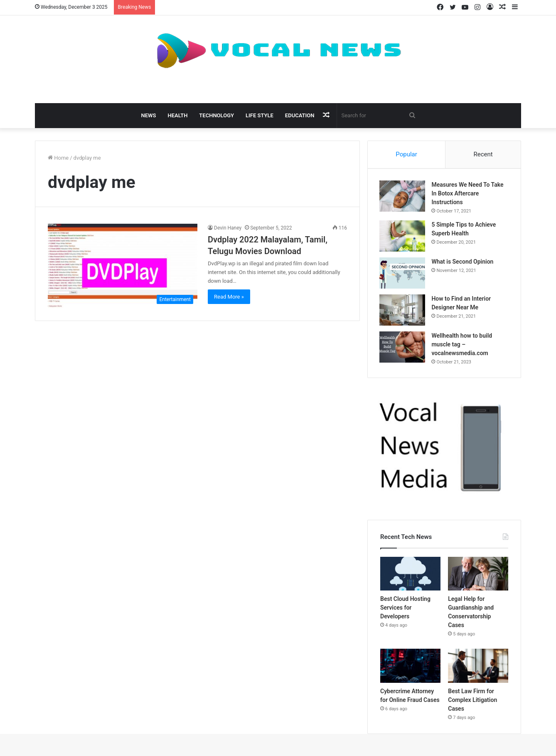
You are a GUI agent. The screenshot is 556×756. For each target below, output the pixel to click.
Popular (406, 154)
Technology (216, 115)
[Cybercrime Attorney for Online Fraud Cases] (410, 667)
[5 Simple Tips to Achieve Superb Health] (403, 237)
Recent (483, 154)
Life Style (260, 115)
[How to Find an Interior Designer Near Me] (403, 311)
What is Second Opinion (463, 262)
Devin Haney (228, 228)
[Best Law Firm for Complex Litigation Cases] (478, 667)
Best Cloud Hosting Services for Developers (405, 609)
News (149, 115)
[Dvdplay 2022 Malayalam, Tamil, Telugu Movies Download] (123, 266)
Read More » (229, 297)
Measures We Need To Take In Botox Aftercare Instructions (468, 194)
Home (58, 158)
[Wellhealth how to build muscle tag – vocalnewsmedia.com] (403, 348)
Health (177, 115)
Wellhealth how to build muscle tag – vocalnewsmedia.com (463, 345)
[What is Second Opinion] (403, 274)
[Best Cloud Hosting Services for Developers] (410, 575)
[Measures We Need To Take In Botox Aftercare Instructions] (403, 197)
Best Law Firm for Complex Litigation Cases (472, 701)
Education (300, 115)
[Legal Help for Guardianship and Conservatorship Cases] (478, 575)
